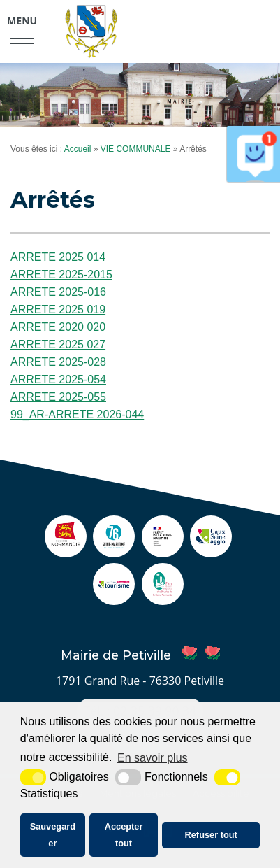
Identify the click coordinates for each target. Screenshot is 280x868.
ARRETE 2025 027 (58, 344)
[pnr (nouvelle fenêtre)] (163, 598)
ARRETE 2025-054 (58, 379)
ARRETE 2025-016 (58, 292)
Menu (22, 21)
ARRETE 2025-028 (58, 362)
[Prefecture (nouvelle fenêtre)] (163, 550)
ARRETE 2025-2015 (61, 275)
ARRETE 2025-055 (58, 397)
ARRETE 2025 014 (58, 257)
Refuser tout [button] (211, 835)
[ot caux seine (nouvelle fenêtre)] (114, 598)
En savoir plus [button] (153, 758)
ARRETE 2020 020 (58, 327)
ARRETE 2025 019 (58, 310)
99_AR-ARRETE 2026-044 (77, 414)
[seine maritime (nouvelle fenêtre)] (114, 550)
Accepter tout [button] (124, 835)
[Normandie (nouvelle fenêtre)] (66, 550)
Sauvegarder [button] (53, 835)
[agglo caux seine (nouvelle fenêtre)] (211, 550)
